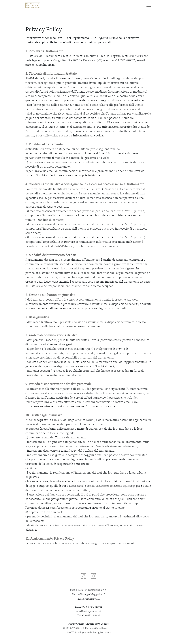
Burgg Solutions (102, 633)
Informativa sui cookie (88, 136)
